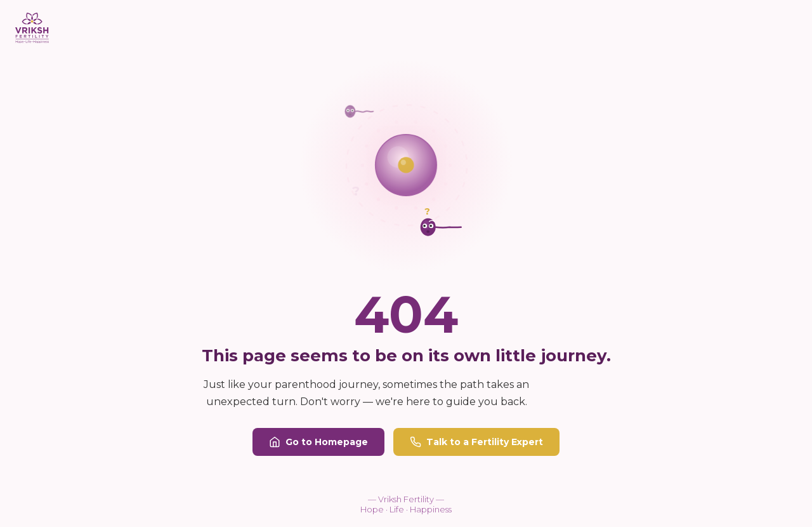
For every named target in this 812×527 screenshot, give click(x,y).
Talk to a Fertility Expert (476, 442)
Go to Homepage (318, 442)
